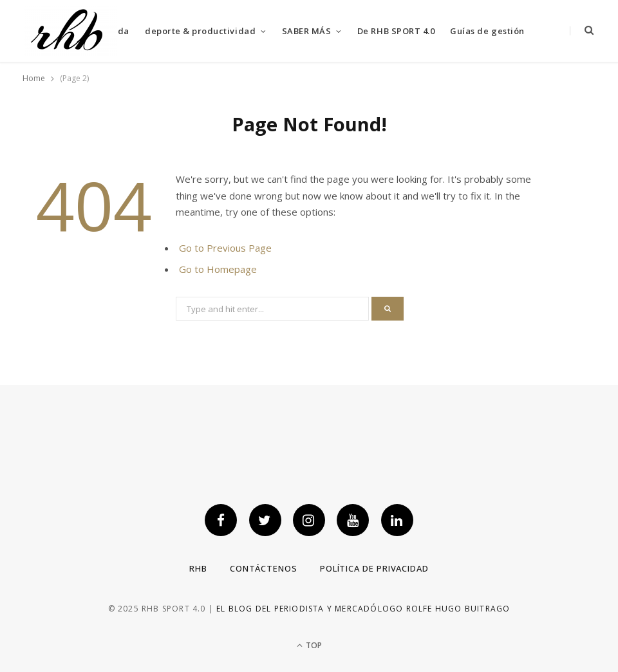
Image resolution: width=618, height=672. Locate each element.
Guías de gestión (487, 31)
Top (309, 645)
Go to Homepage (218, 269)
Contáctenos (264, 568)
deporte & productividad (200, 31)
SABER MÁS (307, 31)
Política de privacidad (374, 568)
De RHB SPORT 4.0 (396, 31)
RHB (198, 568)
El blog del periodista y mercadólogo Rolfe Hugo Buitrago (363, 609)
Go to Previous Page (225, 248)
